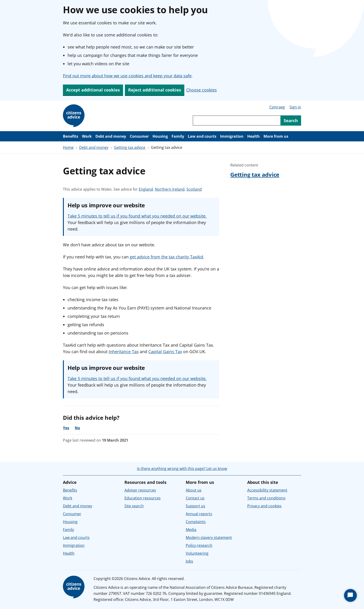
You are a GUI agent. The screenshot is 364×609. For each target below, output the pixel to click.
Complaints (196, 522)
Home (68, 147)
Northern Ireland (170, 189)
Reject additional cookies (155, 90)
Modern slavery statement (209, 537)
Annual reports (199, 514)
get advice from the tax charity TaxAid (166, 257)
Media (191, 530)
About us (194, 490)
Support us (195, 506)
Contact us (195, 498)
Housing (160, 136)
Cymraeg (277, 107)
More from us (276, 136)
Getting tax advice (130, 147)
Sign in (295, 107)
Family (178, 136)
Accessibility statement (267, 490)
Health (253, 136)
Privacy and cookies (264, 506)
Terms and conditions (266, 498)
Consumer (139, 136)
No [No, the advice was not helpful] (77, 428)
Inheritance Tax (124, 352)
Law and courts (202, 136)
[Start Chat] (350, 595)
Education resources (143, 498)
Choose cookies (201, 90)
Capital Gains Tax (165, 352)
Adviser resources (140, 490)
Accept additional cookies (93, 90)
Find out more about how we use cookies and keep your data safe (127, 76)
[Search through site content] (237, 120)
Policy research (199, 545)
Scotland (194, 189)
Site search (134, 506)
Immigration (232, 136)
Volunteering (197, 553)
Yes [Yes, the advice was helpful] (66, 428)
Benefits (71, 136)
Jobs (189, 561)
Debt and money (111, 136)
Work (87, 136)
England (146, 189)
